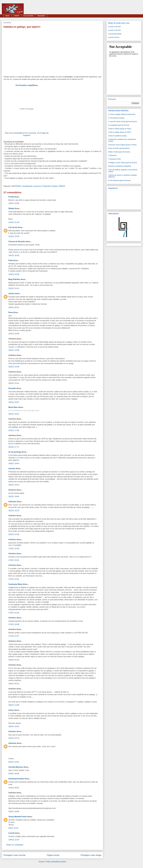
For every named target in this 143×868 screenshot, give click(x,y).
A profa (11, 833)
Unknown (12, 502)
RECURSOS (41, 16)
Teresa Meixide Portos (18, 817)
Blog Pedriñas (14, 279)
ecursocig (32, 133)
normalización (27, 186)
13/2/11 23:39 (14, 236)
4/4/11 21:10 (13, 828)
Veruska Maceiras (16, 767)
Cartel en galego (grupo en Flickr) (120, 132)
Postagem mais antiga (91, 855)
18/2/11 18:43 (14, 726)
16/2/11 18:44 (14, 463)
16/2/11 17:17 (14, 447)
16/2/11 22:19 (14, 511)
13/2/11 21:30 (14, 222)
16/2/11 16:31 (14, 414)
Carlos (11, 710)
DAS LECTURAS (28, 16)
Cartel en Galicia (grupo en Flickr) (120, 129)
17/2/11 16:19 (14, 613)
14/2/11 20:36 (14, 274)
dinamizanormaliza (16, 779)
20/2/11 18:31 (14, 762)
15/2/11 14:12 (14, 288)
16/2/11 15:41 (14, 383)
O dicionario (112, 155)
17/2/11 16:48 (14, 624)
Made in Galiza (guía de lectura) (119, 152)
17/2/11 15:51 (14, 579)
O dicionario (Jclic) (115, 159)
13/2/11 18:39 (14, 203)
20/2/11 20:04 (14, 774)
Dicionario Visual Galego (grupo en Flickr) (122, 145)
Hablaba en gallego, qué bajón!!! (22, 27)
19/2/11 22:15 (14, 738)
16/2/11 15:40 (14, 367)
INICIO (7, 16)
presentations (19, 133)
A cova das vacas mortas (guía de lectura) (123, 121)
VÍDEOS (62, 186)
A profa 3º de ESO (115, 27)
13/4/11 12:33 (14, 840)
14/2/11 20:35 (14, 255)
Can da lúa (13, 227)
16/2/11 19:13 (14, 485)
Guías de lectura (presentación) (119, 148)
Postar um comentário (15, 845)
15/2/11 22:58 (14, 334)
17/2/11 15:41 (14, 560)
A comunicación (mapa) (116, 118)
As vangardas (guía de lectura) (119, 125)
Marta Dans (13, 407)
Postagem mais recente (15, 855)
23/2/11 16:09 (14, 812)
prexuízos (37, 186)
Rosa (11, 312)
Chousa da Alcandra (17, 241)
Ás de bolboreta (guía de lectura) (119, 180)
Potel (11, 260)
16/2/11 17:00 (14, 430)
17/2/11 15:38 (14, 549)
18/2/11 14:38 (14, 705)
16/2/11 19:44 (14, 496)
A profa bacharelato (115, 34)
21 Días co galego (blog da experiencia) (122, 114)
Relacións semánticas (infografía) (120, 166)
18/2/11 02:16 (14, 684)
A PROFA (16, 16)
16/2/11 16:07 (14, 402)
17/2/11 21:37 (14, 636)
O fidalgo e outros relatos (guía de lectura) (123, 163)
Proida (11, 197)
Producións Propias (50, 186)
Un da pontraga (15, 452)
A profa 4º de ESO (115, 30)
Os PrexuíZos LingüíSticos (27, 85)
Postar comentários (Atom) (56, 862)
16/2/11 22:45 (14, 534)
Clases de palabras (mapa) (117, 136)
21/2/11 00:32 (14, 788)
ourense (12, 468)
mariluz (11, 293)
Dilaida (11, 208)
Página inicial (53, 855)
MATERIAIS (16, 186)
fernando (12, 388)
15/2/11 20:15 (14, 307)
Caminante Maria (15, 584)
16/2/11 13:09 (14, 350)
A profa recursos (114, 37)
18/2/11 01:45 (14, 660)
